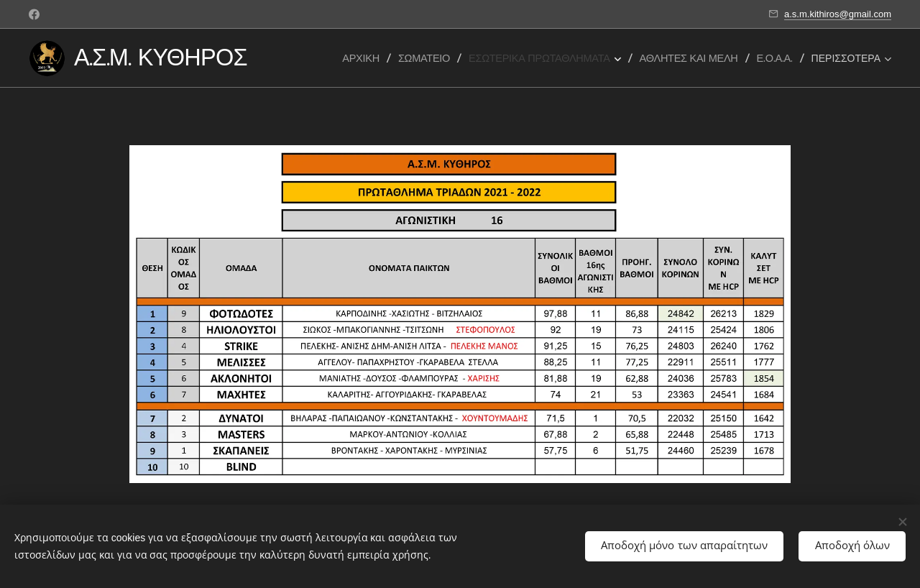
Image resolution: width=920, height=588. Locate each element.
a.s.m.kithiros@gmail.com (838, 14)
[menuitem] (365, 58)
